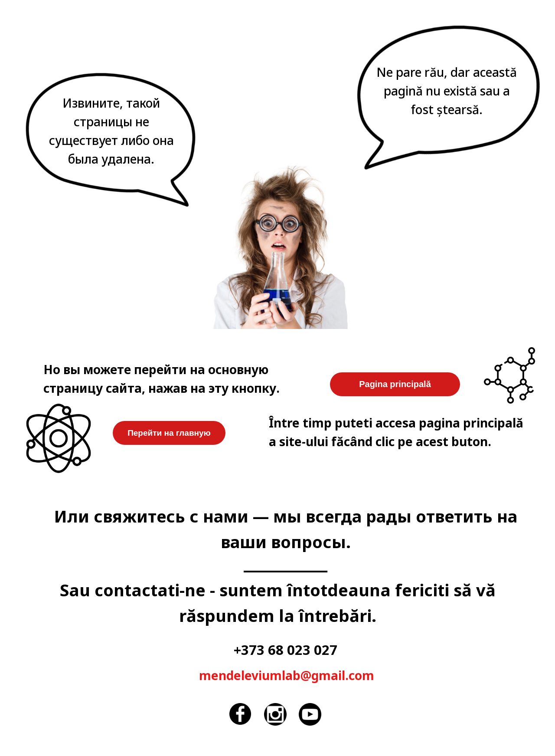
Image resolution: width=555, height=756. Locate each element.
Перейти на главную (169, 433)
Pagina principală (395, 384)
